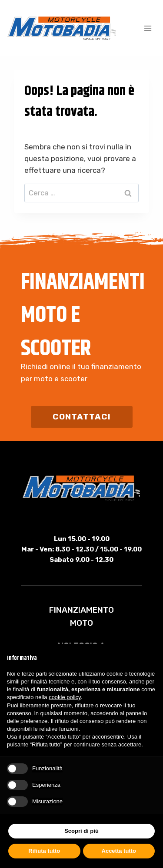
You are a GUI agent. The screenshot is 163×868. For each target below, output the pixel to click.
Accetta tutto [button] (119, 851)
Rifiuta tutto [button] (44, 851)
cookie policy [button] (65, 697)
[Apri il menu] (148, 28)
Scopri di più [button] (81, 831)
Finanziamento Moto (81, 617)
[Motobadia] (62, 28)
